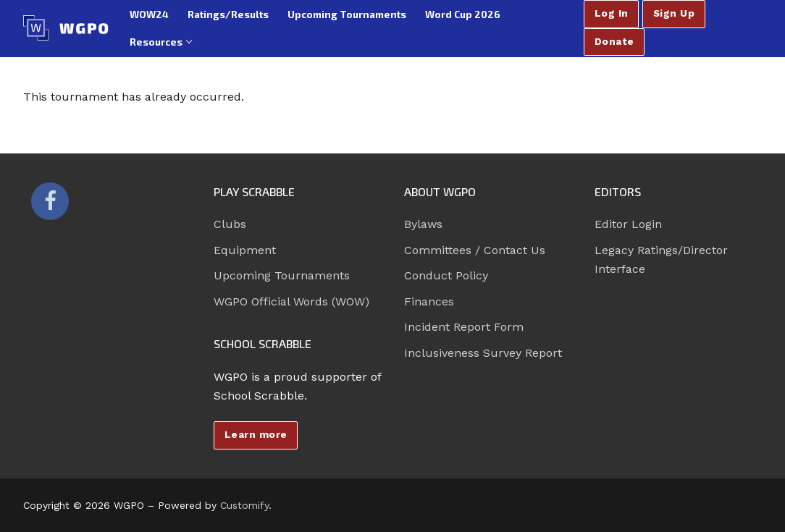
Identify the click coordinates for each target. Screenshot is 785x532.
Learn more (256, 434)
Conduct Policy (446, 275)
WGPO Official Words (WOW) (291, 301)
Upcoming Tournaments (282, 275)
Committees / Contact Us (475, 250)
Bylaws (423, 224)
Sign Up (674, 13)
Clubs (230, 224)
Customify (244, 505)
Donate (614, 41)
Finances (429, 301)
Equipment (245, 250)
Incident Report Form (464, 327)
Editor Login (628, 224)
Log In (612, 13)
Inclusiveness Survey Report (483, 353)
